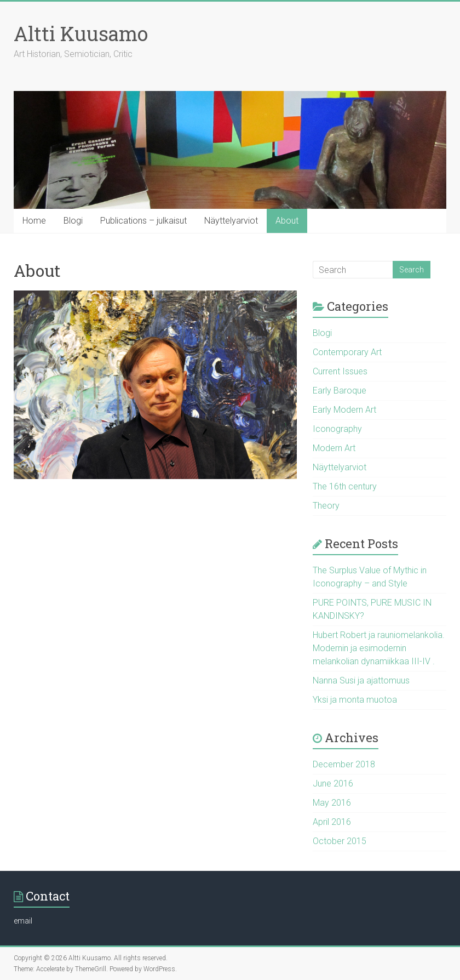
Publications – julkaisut (143, 221)
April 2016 (332, 822)
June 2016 (333, 784)
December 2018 (344, 764)
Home (34, 221)
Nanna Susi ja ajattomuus (361, 680)
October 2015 (340, 841)
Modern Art (334, 448)
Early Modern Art (344, 410)
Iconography (337, 429)
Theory (326, 506)
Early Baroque (340, 391)
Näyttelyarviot (231, 221)
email (23, 921)
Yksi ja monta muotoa (355, 700)
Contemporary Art (347, 352)
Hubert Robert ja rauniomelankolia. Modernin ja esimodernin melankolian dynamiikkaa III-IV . (379, 648)
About (287, 221)
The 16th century (345, 486)
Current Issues (340, 371)
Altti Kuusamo (81, 33)
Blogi (73, 221)
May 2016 (332, 803)
